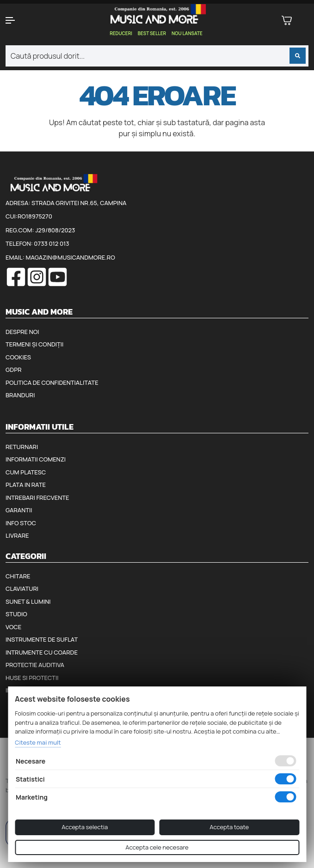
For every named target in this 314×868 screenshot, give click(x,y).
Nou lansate (187, 33)
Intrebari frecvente (37, 498)
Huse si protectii (32, 678)
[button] (26, 20)
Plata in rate (26, 485)
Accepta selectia (85, 827)
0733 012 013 (51, 243)
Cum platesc (26, 472)
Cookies (18, 357)
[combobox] (157, 56)
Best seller (152, 33)
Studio (16, 614)
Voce (13, 627)
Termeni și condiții (34, 344)
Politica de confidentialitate (52, 382)
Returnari (22, 447)
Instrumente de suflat (42, 639)
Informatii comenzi (36, 459)
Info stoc (21, 523)
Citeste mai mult (38, 742)
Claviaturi (22, 589)
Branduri (20, 395)
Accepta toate (229, 827)
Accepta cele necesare (157, 847)
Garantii (19, 510)
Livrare (17, 535)
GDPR (13, 370)
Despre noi (22, 332)
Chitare (18, 576)
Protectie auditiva (35, 665)
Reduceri (121, 33)
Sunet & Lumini (28, 601)
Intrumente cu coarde (42, 652)
